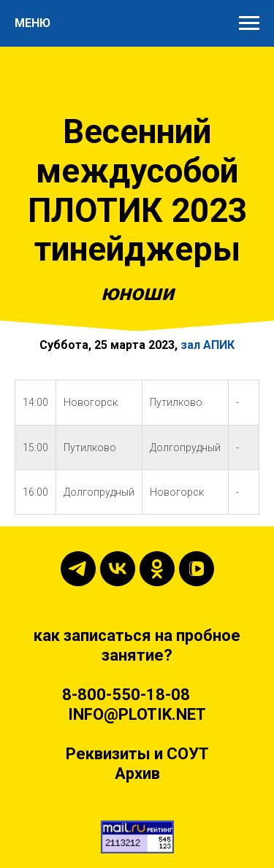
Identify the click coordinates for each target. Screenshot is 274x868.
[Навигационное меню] (249, 23)
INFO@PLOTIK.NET (137, 714)
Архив (137, 773)
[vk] (118, 569)
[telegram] (78, 569)
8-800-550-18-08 (126, 695)
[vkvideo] (197, 569)
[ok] (157, 569)
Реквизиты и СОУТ (137, 754)
